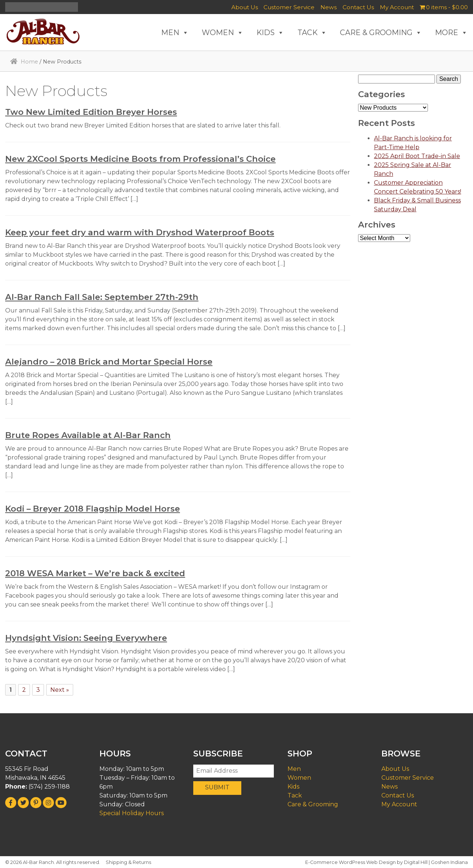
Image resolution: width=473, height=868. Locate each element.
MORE (451, 33)
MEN (175, 33)
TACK (312, 33)
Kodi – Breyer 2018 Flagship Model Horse (93, 509)
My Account (397, 7)
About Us (245, 7)
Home (29, 62)
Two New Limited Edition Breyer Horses (91, 112)
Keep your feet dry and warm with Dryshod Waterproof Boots (140, 232)
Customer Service (289, 7)
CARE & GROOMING (381, 33)
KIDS (270, 33)
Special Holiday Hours (132, 813)
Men (294, 769)
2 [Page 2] (24, 690)
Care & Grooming (313, 804)
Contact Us (358, 7)
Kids (293, 787)
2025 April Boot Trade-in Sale (417, 156)
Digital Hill (416, 862)
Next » (60, 690)
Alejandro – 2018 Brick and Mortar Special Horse (109, 362)
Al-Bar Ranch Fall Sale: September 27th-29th (102, 297)
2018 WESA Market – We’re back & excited (95, 573)
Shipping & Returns (128, 862)
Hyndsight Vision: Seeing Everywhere (86, 638)
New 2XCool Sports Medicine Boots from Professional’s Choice (140, 159)
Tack (295, 795)
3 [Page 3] (38, 690)
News (329, 7)
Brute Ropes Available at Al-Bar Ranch (88, 435)
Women (299, 778)
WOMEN (223, 33)
